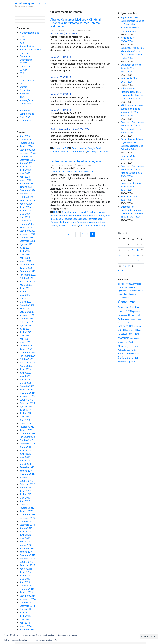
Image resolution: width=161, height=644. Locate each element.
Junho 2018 (25, 454)
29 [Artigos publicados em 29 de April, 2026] (129, 266)
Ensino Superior (27, 80)
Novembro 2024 (28, 194)
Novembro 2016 (28, 518)
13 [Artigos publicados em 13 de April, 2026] (120, 255)
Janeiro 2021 (26, 349)
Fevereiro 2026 (27, 143)
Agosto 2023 (26, 244)
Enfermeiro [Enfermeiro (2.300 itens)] (135, 315)
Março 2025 (25, 180)
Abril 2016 (25, 542)
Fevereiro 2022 (27, 305)
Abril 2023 (25, 258)
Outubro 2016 (26, 521)
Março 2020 (25, 383)
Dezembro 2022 (27, 271)
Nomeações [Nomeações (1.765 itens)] (125, 346)
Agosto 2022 (26, 285)
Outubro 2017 (26, 481)
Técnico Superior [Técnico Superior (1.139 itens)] (127, 362)
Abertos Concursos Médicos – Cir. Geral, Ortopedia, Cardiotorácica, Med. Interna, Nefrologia (76, 23)
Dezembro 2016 (27, 515)
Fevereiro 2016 (27, 548)
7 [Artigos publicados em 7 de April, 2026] (124, 250)
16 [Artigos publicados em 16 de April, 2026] (133, 255)
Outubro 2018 (26, 440)
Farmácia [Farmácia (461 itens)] (130, 320)
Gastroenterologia (86, 222)
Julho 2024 (25, 207)
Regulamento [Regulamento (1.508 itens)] (125, 353)
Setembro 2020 (27, 363)
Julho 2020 (25, 369)
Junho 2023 (25, 251)
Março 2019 (25, 423)
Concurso (55, 152)
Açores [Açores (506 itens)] (120, 294)
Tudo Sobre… (26, 121)
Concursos (25, 67)
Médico (83, 152)
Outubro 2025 (26, 156)
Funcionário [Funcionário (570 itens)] (139, 319)
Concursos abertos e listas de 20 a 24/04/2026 (131, 68)
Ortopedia (104, 152)
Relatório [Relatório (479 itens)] (137, 354)
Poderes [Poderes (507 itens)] (121, 350)
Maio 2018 (25, 457)
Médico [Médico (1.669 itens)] (132, 342)
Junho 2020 (25, 373)
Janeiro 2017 (26, 511)
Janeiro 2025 (26, 187)
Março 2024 (25, 221)
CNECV (23, 63)
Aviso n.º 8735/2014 (61, 77)
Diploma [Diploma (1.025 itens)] (135, 311)
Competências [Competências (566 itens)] (123, 298)
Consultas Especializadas (75, 219)
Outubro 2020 (26, 359)
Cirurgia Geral (94, 148)
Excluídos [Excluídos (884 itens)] (122, 319)
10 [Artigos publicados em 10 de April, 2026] (138, 250)
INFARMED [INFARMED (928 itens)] (123, 326)
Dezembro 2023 (27, 231)
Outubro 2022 (26, 278)
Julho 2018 (25, 450)
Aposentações (27, 46)
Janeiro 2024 (26, 227)
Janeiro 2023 (26, 268)
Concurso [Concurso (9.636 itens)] (127, 302)
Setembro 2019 (27, 403)
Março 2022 (25, 302)
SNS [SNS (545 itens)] (128, 358)
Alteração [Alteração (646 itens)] (122, 287)
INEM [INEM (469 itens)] (132, 323)
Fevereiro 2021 (27, 346)
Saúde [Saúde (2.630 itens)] (122, 358)
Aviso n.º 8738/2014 (61, 110)
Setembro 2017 (27, 484)
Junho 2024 (25, 211)
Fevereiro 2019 (27, 427)
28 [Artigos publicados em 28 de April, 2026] (125, 266)
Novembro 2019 (28, 396)
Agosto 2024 (26, 204)
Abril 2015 (25, 582)
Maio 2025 (25, 173)
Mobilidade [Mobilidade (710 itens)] (123, 342)
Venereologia (101, 226)
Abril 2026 (25, 136)
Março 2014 (25, 626)
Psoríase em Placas (68, 226)
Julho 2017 (25, 491)
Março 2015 (25, 586)
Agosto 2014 (26, 609)
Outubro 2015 (26, 562)
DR (21, 77)
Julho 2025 (25, 167)
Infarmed (24, 94)
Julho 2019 (25, 410)
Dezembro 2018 (27, 434)
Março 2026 (25, 140)
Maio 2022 (25, 295)
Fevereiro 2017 (27, 508)
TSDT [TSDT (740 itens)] (137, 358)
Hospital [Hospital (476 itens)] (127, 323)
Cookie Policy (54, 640)
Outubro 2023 (26, 238)
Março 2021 (25, 342)
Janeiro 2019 (26, 430)
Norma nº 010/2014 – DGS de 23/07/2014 (72, 172)
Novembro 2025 (28, 153)
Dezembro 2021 (27, 312)
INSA (22, 97)
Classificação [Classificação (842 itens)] (130, 294)
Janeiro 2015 (26, 592)
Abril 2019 (25, 420)
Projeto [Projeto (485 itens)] (133, 350)
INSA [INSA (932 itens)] (131, 326)
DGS (22, 73)
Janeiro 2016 (26, 552)
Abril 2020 (25, 380)
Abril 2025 (25, 177)
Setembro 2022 (27, 282)
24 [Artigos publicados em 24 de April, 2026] (138, 261)
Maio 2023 (25, 254)
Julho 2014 (25, 613)
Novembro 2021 (28, 315)
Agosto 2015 (26, 569)
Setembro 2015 (27, 565)
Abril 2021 (25, 339)
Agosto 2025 (26, 163)
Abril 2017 (25, 501)
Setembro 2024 (27, 200)
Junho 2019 (25, 413)
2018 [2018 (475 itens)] (124, 284)
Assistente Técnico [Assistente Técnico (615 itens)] (136, 291)
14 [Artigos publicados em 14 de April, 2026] (125, 255)
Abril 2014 (25, 623)
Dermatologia (95, 219)
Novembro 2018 (28, 437)
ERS (21, 83)
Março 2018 (25, 464)
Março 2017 (25, 505)
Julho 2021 (25, 329)
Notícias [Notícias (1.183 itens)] (137, 346)
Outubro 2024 (26, 197)
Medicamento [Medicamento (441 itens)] (135, 339)
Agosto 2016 (26, 528)
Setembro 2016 (27, 525)
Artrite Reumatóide (71, 215)
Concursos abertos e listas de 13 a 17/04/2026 (131, 186)
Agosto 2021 (26, 325)
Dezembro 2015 (27, 555)
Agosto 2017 (26, 488)
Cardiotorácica (79, 148)
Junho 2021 (25, 332)
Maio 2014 (25, 619)
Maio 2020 (25, 376)
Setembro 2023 (27, 241)
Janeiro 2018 (26, 471)
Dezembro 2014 (27, 596)
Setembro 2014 (27, 606)
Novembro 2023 (28, 234)
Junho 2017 (25, 494)
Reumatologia (86, 226)
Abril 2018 (25, 461)
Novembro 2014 (28, 599)
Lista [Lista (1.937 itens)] (121, 330)
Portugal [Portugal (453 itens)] (127, 350)
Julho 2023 (25, 248)
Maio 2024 (25, 214)
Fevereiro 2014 (27, 630)
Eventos (23, 87)
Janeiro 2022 (26, 309)
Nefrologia (92, 152)
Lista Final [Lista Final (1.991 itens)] (133, 334)
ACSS (22, 39)
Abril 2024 (25, 217)
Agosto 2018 (26, 447)
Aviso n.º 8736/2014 (61, 94)
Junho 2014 (25, 616)
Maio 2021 (25, 336)
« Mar (121, 270)
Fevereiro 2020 (27, 386)
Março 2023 (25, 261)
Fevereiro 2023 (27, 265)
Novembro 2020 (28, 356)
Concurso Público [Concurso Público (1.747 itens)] (128, 307)
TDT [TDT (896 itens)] (132, 358)
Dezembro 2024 (27, 190)
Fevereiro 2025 (27, 184)
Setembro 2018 (27, 444)
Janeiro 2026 (26, 146)
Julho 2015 (25, 572)
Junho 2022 (25, 292)
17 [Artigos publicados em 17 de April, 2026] (138, 255)
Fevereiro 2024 (27, 224)
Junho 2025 (25, 170)
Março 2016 (25, 545)
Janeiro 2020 (26, 390)
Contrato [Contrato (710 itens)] (122, 312)
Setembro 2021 (27, 322)
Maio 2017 (25, 498)
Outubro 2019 (26, 400)
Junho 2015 (25, 576)
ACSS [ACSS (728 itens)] (128, 284)
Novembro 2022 (28, 275)
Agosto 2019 (26, 407)
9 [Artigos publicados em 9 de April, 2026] (133, 250)
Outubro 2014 (26, 603)
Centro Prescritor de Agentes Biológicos (76, 161)
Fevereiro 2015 (27, 589)
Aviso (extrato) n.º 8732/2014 (65, 33)
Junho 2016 (25, 535)
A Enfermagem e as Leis (30, 3)
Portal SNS (25, 117)
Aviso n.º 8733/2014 (61, 57)
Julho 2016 (25, 532)
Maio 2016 (25, 538)
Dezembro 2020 (27, 352)
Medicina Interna (69, 152)
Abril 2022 (25, 298)
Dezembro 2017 (27, 474)
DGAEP (23, 70)
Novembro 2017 (28, 478)
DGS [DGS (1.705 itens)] (128, 311)
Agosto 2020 (26, 366)
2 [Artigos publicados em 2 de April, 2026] (133, 245)
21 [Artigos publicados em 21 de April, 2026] (125, 261)
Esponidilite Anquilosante (63, 222)
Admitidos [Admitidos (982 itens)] (136, 284)
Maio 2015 (25, 579)
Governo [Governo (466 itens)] (121, 323)
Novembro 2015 (28, 559)
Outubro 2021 (26, 319)
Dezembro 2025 (27, 150)
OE (21, 107)
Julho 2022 (25, 288)
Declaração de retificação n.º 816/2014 (70, 129)
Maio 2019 (25, 417)
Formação (25, 90)
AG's (22, 43)
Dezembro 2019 (27, 393)
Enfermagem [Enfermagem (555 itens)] (123, 316)
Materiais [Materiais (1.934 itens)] (124, 338)
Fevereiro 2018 (27, 467)
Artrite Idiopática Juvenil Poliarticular (80, 212)
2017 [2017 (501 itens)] (120, 284)
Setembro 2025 (27, 160)
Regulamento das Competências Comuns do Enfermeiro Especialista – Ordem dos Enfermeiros (132, 24)
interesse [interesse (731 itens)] (138, 326)
